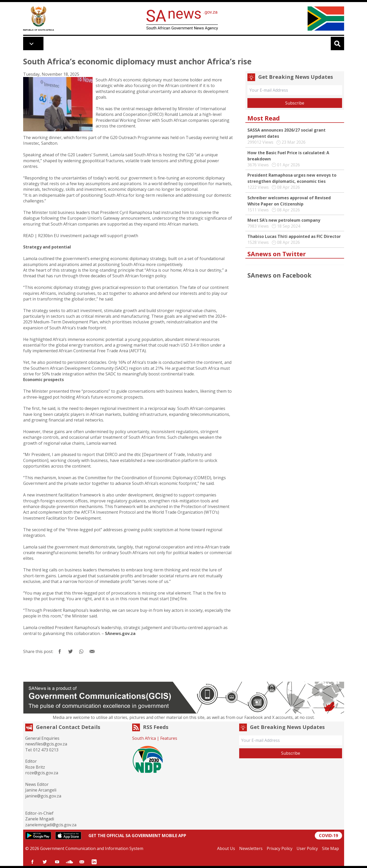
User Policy (307, 848)
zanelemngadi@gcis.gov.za (51, 825)
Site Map (330, 848)
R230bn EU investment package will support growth (88, 236)
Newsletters (251, 848)
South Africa (144, 738)
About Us (226, 848)
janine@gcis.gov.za (43, 796)
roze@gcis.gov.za (42, 773)
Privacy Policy (280, 848)
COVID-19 (328, 836)
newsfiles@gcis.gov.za (46, 744)
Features (169, 738)
